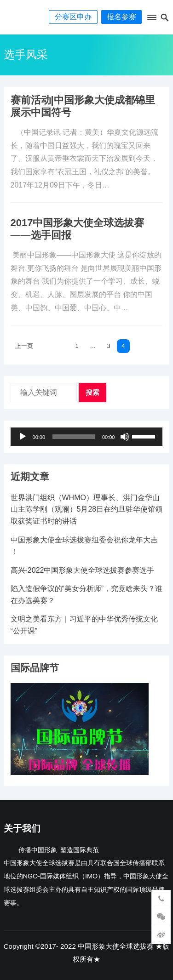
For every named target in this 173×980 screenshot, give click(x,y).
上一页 (24, 346)
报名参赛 (121, 17)
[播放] (23, 437)
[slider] (74, 437)
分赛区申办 (73, 17)
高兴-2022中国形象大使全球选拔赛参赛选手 (83, 570)
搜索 (92, 392)
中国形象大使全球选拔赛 (116, 946)
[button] (151, 19)
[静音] (125, 437)
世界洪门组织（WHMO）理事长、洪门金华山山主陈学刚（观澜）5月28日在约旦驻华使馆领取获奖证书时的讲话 (87, 509)
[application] (87, 437)
